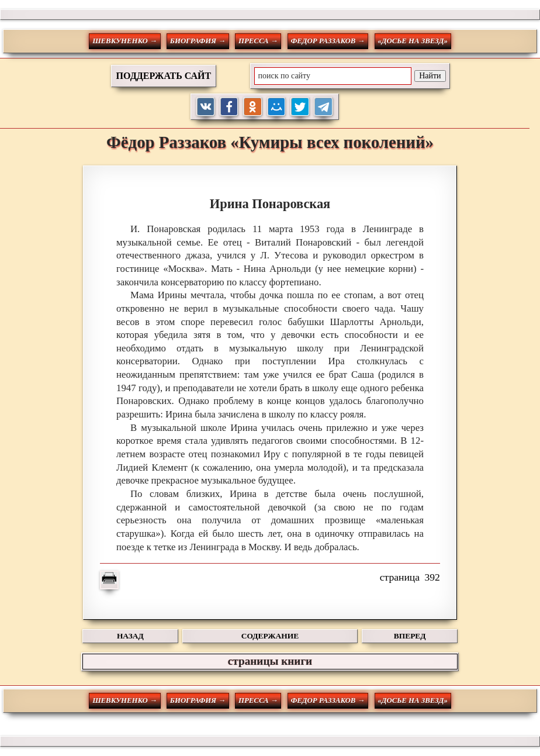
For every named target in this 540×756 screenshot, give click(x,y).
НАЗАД (130, 636)
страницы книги (270, 661)
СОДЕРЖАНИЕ (270, 636)
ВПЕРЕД (410, 636)
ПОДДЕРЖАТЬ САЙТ (164, 76)
